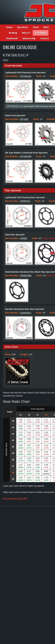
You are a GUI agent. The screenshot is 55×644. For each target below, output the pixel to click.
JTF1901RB (26, 156)
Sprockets (23, 27)
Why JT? (26, 33)
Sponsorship (29, 38)
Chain (36, 27)
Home (9, 27)
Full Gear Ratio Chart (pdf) (15, 498)
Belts (46, 27)
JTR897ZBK (26, 275)
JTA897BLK (25, 313)
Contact (45, 38)
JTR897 (24, 238)
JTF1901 (24, 119)
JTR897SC (25, 201)
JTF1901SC (26, 76)
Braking (13, 33)
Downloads (12, 38)
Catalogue (41, 33)
